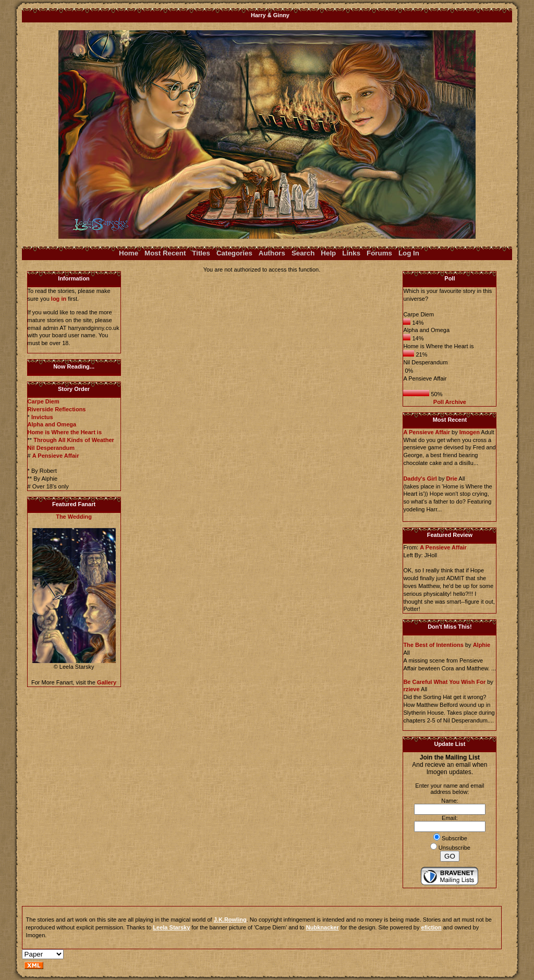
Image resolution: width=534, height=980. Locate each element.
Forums (379, 253)
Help (328, 253)
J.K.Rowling (230, 920)
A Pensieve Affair (56, 456)
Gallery (107, 682)
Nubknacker (323, 927)
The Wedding (74, 517)
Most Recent (165, 253)
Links (351, 253)
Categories (234, 253)
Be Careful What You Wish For (444, 682)
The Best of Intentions (433, 645)
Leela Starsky (171, 927)
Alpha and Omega (52, 424)
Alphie (482, 645)
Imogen (470, 432)
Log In (409, 253)
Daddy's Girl (420, 479)
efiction (432, 927)
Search (303, 253)
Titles (201, 253)
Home (129, 253)
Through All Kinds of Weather (74, 440)
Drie (451, 479)
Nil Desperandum (51, 448)
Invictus (42, 417)
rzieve (411, 689)
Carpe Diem (44, 401)
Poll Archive (450, 402)
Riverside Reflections (57, 409)
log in (59, 299)
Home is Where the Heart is (65, 432)
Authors (272, 253)
